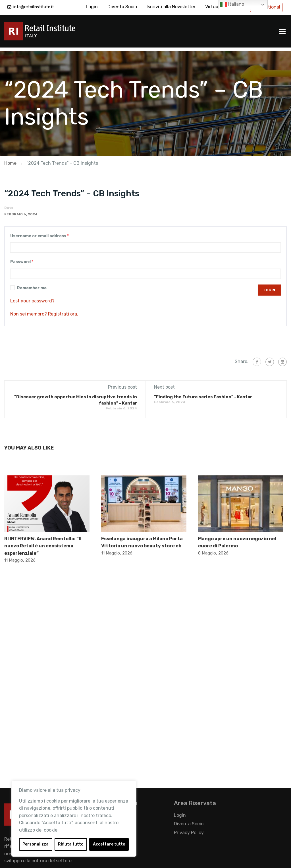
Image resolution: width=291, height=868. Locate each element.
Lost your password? (32, 298)
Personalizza (36, 844)
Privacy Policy (189, 829)
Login (92, 7)
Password (22, 259)
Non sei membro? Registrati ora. (44, 311)
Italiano (232, 5)
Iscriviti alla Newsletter (171, 7)
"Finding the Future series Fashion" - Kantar (203, 394)
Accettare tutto (109, 844)
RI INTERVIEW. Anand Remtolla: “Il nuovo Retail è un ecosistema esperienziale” (43, 543)
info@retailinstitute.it (34, 7)
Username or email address (40, 233)
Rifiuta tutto (71, 844)
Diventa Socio (122, 7)
